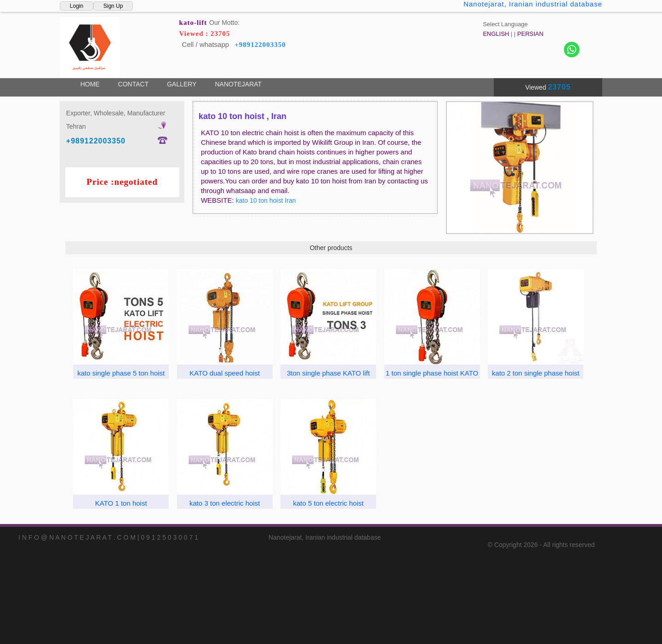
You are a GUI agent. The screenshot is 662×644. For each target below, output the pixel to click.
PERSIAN (530, 34)
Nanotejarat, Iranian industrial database (533, 4)
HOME (90, 84)
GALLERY (182, 84)
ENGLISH (496, 34)
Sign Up (113, 6)
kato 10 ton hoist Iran (266, 200)
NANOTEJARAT (238, 84)
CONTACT (134, 84)
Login (77, 6)
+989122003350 (260, 45)
